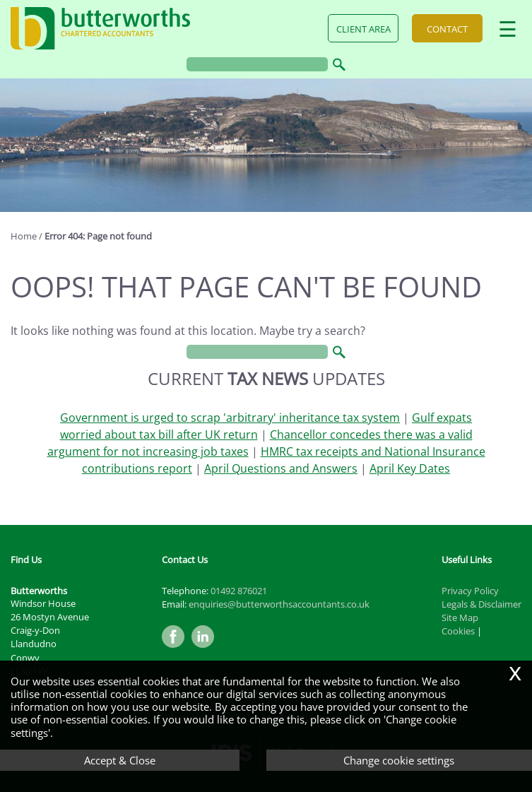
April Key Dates (410, 468)
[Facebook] (177, 649)
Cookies (458, 631)
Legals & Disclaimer (481, 604)
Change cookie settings (399, 760)
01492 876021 (239, 591)
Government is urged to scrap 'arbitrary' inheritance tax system (230, 418)
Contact (447, 29)
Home (24, 236)
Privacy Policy (470, 591)
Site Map (460, 617)
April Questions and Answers (281, 468)
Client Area (363, 29)
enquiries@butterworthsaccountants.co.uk (279, 604)
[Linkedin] (206, 649)
